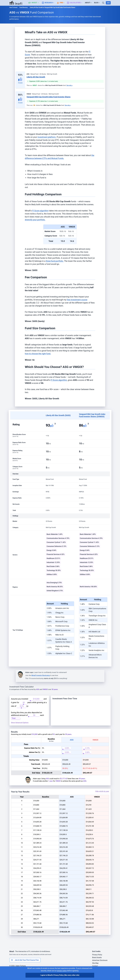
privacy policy (62, 971)
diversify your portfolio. (35, 220)
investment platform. (47, 137)
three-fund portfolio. (55, 261)
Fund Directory (23, 7)
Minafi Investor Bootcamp (41, 675)
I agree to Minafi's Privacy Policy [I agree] (60, 975)
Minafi (12, 959)
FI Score (20, 83)
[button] (35, 3)
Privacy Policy (97, 963)
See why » (69, 85)
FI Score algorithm (40, 211)
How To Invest (13, 7)
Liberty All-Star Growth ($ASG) (58, 415)
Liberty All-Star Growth (36, 77)
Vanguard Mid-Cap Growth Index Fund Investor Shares (49, 97)
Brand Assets (97, 965)
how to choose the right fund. (38, 354)
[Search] (103, 3)
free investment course (77, 300)
